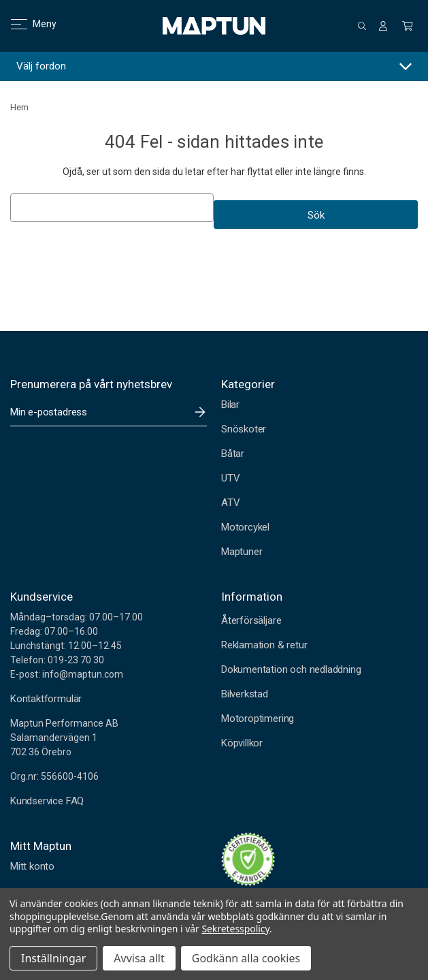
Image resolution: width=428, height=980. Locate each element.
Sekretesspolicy (235, 929)
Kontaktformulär (46, 699)
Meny (26, 24)
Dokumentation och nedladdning (291, 669)
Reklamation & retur (264, 645)
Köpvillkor (242, 743)
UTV (230, 478)
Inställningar (53, 958)
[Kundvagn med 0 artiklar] (408, 26)
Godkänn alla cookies (246, 958)
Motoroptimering (258, 718)
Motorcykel (245, 527)
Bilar (230, 405)
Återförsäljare (251, 620)
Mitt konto (32, 866)
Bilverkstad (245, 694)
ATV (230, 503)
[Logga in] (383, 26)
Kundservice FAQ (47, 801)
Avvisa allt (139, 958)
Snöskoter (244, 429)
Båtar (233, 454)
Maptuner (242, 552)
